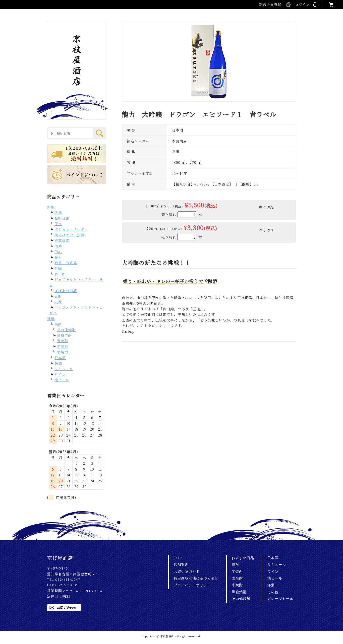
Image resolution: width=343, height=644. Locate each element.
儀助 (58, 246)
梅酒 (58, 363)
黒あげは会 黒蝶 (69, 235)
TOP (178, 558)
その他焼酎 (66, 330)
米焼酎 (63, 341)
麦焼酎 (63, 346)
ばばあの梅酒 (66, 291)
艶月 (58, 257)
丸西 (58, 302)
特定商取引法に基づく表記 (196, 578)
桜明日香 (62, 218)
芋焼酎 (63, 352)
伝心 (58, 252)
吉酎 (58, 296)
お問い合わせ (67, 608)
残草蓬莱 (62, 240)
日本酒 (60, 358)
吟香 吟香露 (66, 263)
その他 (273, 592)
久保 (58, 212)
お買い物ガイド (187, 572)
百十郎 (60, 274)
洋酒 (271, 585)
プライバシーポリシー (192, 585)
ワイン (60, 374)
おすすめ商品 (243, 558)
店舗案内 (181, 565)
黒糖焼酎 (64, 335)
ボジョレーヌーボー (71, 229)
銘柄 (51, 207)
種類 (51, 319)
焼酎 (58, 324)
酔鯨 (58, 268)
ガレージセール (280, 599)
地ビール (62, 380)
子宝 (58, 224)
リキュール (64, 369)
